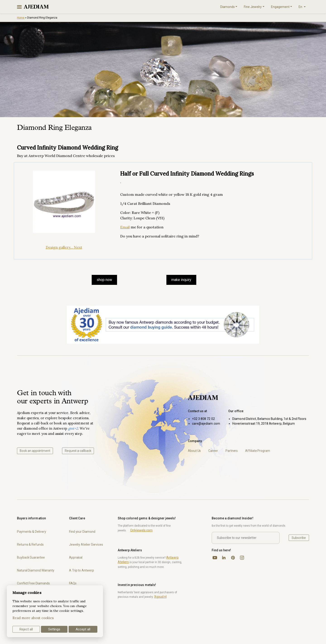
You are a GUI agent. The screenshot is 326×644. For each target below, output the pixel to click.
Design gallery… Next (64, 247)
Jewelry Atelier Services (86, 545)
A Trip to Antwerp (81, 570)
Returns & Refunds (30, 545)
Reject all (26, 629)
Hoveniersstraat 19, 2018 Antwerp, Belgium (264, 424)
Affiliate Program (258, 451)
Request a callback (78, 451)
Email (125, 227)
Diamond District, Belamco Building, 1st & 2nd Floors (269, 419)
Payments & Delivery (31, 532)
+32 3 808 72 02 (203, 419)
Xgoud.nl (160, 597)
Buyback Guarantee (31, 557)
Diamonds (228, 7)
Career (213, 451)
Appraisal (76, 557)
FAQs (73, 583)
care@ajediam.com (206, 424)
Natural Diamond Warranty (36, 570)
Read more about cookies (33, 618)
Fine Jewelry (253, 7)
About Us (194, 451)
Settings (54, 629)
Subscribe (299, 538)
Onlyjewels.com (141, 530)
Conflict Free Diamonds (33, 583)
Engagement (280, 7)
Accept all (83, 629)
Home (21, 18)
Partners (232, 451)
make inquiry (181, 280)
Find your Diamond (82, 532)
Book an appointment (35, 451)
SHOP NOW (104, 280)
